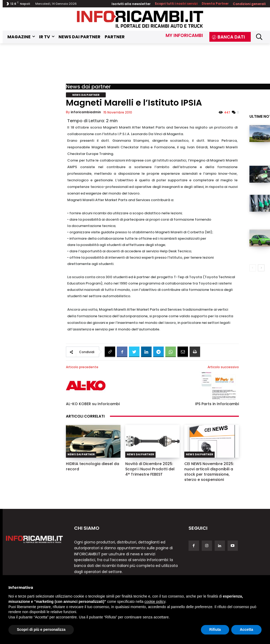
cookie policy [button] (155, 602)
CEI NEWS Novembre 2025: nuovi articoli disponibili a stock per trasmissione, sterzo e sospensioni (209, 472)
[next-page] (261, 268)
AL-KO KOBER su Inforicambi (93, 404)
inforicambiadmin (86, 112)
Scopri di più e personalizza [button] (41, 629)
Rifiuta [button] (215, 629)
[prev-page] (253, 268)
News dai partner (88, 87)
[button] (259, 37)
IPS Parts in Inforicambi (217, 404)
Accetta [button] (246, 629)
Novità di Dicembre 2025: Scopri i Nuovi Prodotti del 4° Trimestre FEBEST (150, 469)
